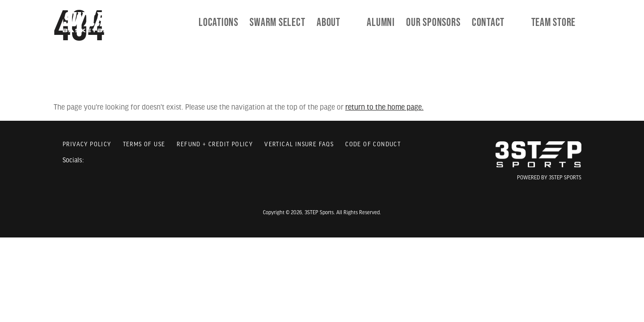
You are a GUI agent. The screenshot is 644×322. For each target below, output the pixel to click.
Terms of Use (144, 145)
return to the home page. (384, 108)
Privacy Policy (87, 145)
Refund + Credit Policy (215, 145)
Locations (249, 22)
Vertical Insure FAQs (299, 145)
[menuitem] (308, 22)
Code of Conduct (373, 145)
